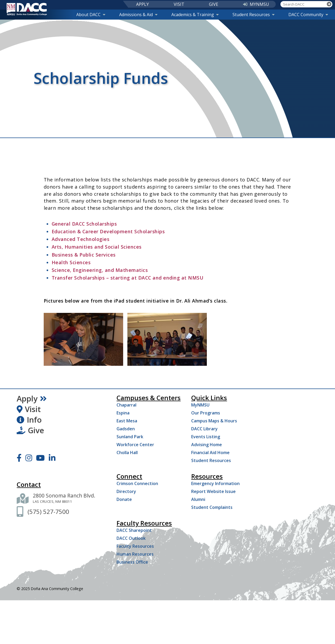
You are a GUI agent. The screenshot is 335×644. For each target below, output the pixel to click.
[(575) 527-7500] (48, 512)
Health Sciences (72, 262)
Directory (126, 491)
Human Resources (135, 554)
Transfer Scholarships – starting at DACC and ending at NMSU (128, 278)
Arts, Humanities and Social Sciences (97, 247)
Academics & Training (195, 15)
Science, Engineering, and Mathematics (100, 270)
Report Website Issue (213, 491)
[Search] (329, 4)
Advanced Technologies (81, 239)
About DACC (91, 15)
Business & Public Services (84, 255)
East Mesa (127, 421)
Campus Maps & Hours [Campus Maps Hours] (214, 421)
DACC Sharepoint (134, 530)
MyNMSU (200, 405)
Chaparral (126, 405)
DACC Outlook (131, 538)
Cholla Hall (127, 453)
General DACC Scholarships (84, 224)
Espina (123, 413)
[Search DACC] (303, 4)
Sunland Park (130, 437)
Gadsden (126, 429)
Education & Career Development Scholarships (108, 231)
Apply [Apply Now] (32, 399)
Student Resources (254, 15)
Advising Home (207, 445)
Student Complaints (212, 507)
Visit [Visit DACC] (29, 409)
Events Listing (206, 437)
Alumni (198, 499)
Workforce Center (135, 445)
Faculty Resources (135, 546)
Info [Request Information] (29, 420)
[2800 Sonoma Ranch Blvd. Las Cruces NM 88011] (64, 499)
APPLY (142, 4)
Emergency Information (215, 483)
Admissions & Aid (138, 15)
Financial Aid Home (210, 453)
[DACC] (27, 9)
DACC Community (308, 15)
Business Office (132, 562)
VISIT (179, 4)
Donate (124, 499)
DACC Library (204, 429)
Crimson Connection (137, 483)
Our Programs (206, 413)
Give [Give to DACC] (30, 430)
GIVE (214, 4)
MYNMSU (256, 4)
